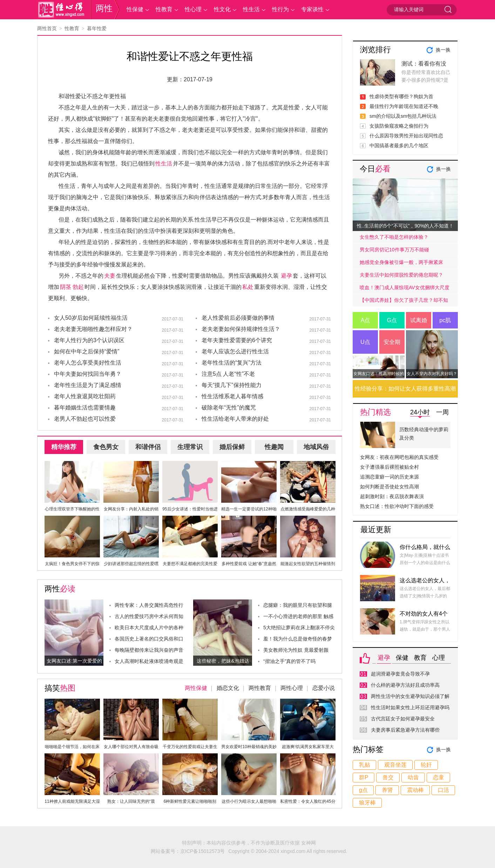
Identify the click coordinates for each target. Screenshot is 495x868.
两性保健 (196, 688)
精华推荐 (64, 447)
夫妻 (110, 276)
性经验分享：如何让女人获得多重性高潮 (405, 389)
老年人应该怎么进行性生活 (235, 351)
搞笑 (60, 688)
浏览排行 (375, 50)
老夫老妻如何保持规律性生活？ (241, 329)
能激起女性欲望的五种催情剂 (308, 564)
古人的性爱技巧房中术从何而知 (149, 616)
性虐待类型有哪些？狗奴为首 (401, 96)
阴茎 (66, 287)
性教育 (164, 9)
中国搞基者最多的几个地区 (399, 145)
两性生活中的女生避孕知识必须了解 (410, 696)
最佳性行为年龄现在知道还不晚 (404, 106)
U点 (365, 342)
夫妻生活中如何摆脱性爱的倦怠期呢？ (401, 275)
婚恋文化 (228, 688)
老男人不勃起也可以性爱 (85, 419)
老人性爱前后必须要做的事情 (238, 318)
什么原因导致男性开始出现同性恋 (406, 136)
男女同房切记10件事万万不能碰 (394, 250)
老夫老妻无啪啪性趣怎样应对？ (93, 329)
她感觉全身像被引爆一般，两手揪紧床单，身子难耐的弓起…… (401, 264)
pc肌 (445, 320)
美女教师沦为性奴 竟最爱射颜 (296, 650)
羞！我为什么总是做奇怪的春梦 (298, 639)
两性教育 (260, 688)
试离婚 (419, 320)
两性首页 (47, 28)
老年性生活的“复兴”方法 (232, 363)
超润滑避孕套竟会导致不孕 (400, 674)
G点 (392, 320)
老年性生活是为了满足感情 (88, 385)
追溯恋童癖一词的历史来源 (389, 477)
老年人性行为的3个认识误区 (89, 340)
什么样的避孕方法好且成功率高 (405, 685)
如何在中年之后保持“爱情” (87, 351)
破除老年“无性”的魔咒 (229, 408)
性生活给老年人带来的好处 (235, 419)
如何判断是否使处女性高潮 (389, 487)
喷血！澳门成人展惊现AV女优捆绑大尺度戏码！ (405, 289)
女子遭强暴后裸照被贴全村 (389, 467)
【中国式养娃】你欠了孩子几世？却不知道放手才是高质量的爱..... (404, 302)
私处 (248, 287)
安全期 (392, 342)
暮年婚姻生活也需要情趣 (85, 408)
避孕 (286, 276)
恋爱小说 (324, 688)
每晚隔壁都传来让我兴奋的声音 (149, 650)
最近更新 (376, 530)
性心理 (193, 9)
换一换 (443, 50)
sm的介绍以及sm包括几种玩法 (403, 116)
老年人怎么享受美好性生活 (88, 363)
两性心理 (292, 688)
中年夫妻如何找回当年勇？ (88, 374)
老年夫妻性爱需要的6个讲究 (237, 340)
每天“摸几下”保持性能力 (232, 385)
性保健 (135, 9)
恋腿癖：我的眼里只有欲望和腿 (298, 605)
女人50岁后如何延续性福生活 (91, 318)
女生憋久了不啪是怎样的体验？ (394, 237)
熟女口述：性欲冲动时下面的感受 (397, 506)
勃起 (78, 287)
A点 (365, 320)
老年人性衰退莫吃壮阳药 (85, 396)
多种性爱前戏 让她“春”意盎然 (249, 564)
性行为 (280, 9)
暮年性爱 (97, 28)
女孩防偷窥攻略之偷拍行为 (399, 126)
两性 (104, 8)
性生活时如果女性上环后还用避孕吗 (410, 707)
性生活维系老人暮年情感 (232, 396)
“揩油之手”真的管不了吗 (289, 661)
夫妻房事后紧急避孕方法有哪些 (405, 730)
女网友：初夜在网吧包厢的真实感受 (399, 457)
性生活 (251, 9)
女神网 (308, 843)
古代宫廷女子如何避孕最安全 (403, 719)
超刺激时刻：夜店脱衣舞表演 (392, 496)
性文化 (222, 9)
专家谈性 (312, 9)
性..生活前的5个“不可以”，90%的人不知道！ (405, 226)
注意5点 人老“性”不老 (228, 374)
